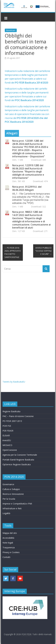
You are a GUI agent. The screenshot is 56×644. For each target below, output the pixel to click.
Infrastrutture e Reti (12, 508)
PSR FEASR (8, 431)
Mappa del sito (10, 533)
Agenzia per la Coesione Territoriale (20, 455)
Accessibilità (8, 538)
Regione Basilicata (11, 411)
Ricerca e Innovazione (13, 494)
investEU (7, 440)
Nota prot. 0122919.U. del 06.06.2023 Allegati (27, 188)
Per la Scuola (9, 499)
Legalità (6, 513)
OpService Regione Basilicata (17, 464)
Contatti (6, 557)
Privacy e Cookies (11, 552)
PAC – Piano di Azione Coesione (18, 416)
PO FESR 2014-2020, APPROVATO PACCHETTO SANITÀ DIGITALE (13, 252)
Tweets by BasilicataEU (14, 382)
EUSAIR (6, 435)
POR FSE (7, 426)
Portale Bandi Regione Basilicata (18, 460)
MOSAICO (7, 445)
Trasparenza (9, 547)
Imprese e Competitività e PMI (17, 504)
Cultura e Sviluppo (11, 489)
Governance (8, 484)
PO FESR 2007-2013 (12, 421)
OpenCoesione (10, 450)
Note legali (8, 543)
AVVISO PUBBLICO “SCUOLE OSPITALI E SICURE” (43, 251)
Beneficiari (11, 30)
